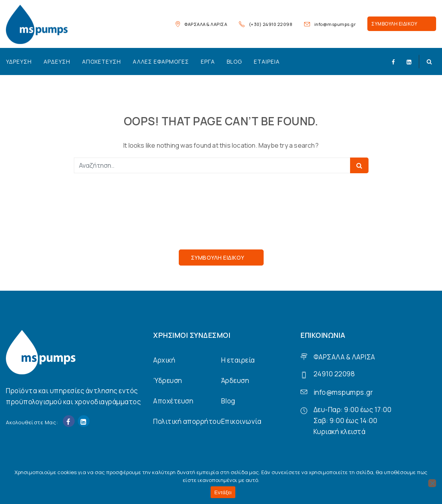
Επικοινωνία (241, 421)
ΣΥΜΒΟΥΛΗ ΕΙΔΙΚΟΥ (394, 24)
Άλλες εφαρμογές (161, 61)
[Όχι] (432, 483)
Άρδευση (57, 61)
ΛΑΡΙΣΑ (364, 357)
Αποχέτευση (102, 61)
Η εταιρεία (238, 360)
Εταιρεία (267, 61)
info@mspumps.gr (335, 24)
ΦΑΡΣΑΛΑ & (332, 357)
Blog (234, 61)
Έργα (208, 61)
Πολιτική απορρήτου (187, 421)
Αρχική (164, 360)
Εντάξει (223, 492)
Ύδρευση (19, 61)
